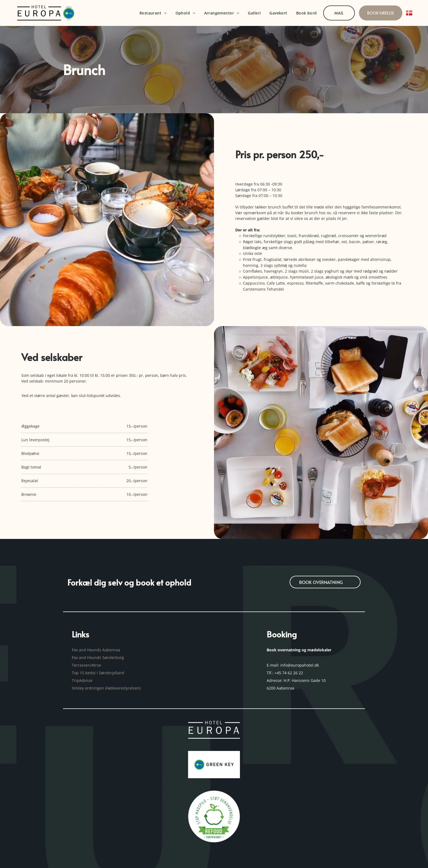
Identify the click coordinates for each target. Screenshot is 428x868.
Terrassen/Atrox (86, 665)
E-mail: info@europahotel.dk (293, 665)
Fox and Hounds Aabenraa (96, 650)
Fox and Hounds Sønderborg (98, 657)
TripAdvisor (82, 680)
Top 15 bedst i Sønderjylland (98, 673)
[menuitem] (153, 13)
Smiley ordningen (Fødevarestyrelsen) (107, 688)
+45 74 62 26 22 (289, 673)
